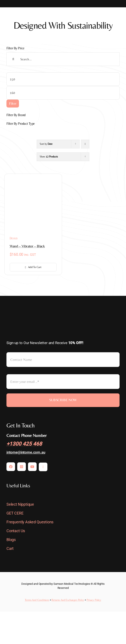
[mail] (43, 467)
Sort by (46, 144)
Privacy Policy (94, 600)
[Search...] (63, 59)
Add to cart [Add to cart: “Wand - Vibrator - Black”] (33, 267)
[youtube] (32, 467)
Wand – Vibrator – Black (27, 246)
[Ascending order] (85, 144)
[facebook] (11, 467)
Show (49, 157)
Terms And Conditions (37, 600)
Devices (14, 238)
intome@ (14, 452)
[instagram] (22, 467)
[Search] (13, 59)
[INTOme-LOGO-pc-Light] (28, 315)
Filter (13, 103)
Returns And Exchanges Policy (68, 600)
